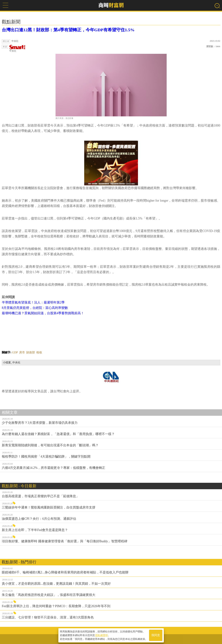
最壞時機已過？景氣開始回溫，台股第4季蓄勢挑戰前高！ (43, 313)
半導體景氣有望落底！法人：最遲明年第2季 (33, 302)
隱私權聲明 (102, 635)
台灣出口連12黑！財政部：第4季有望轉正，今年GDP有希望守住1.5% (68, 30)
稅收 (39, 352)
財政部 (31, 352)
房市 (22, 352)
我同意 (156, 635)
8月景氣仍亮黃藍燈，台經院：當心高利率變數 (35, 308)
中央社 (17, 49)
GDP (15, 352)
